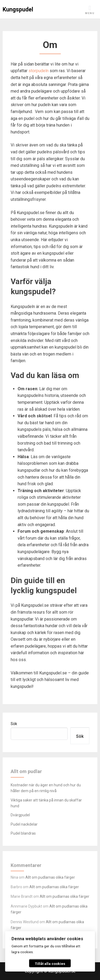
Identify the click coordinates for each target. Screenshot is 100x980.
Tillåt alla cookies (50, 964)
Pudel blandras (23, 833)
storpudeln (39, 71)
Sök (14, 724)
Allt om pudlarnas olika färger (50, 877)
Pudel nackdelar (24, 824)
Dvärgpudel (20, 815)
